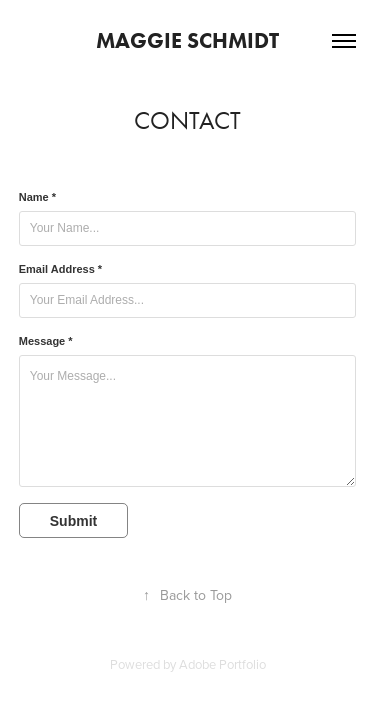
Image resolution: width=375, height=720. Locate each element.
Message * (46, 341)
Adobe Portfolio (222, 664)
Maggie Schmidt (187, 40)
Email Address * (60, 269)
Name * (37, 197)
